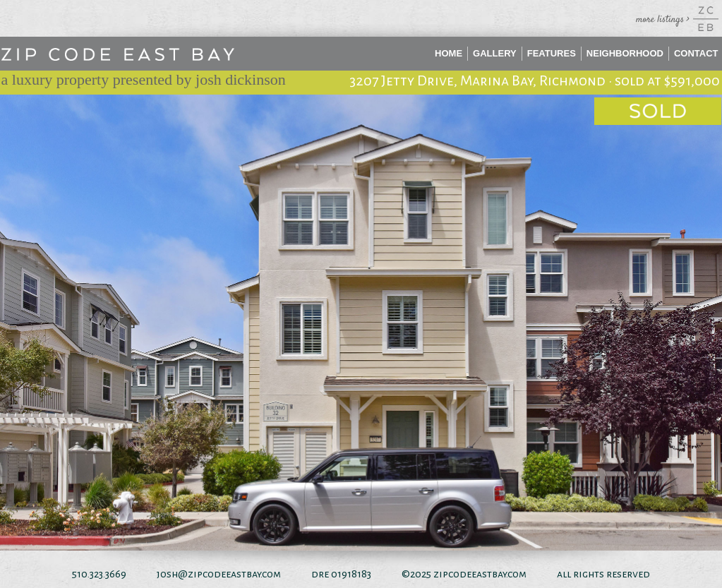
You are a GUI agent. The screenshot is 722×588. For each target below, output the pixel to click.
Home (449, 53)
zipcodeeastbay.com (480, 574)
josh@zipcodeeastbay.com (219, 574)
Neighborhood (625, 53)
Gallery (495, 53)
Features (552, 53)
